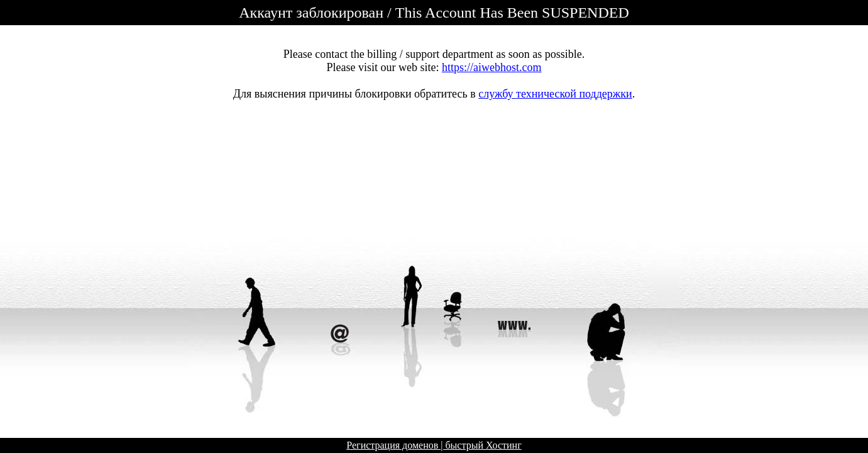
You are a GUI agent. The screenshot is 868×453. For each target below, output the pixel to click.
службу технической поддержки (555, 94)
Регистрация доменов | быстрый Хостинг (434, 445)
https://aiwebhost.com (492, 67)
